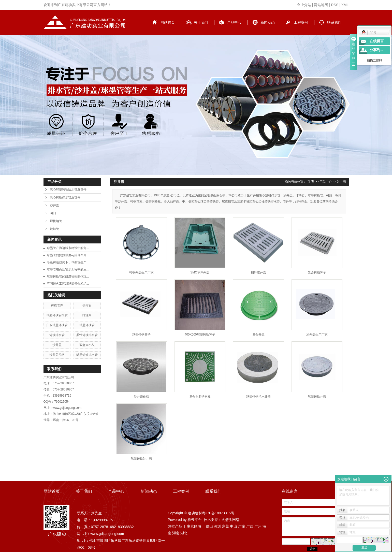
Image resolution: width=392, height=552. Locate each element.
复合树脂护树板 (200, 397)
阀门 (53, 213)
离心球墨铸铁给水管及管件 (68, 190)
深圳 (217, 526)
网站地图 (321, 5)
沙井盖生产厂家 (317, 335)
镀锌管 (54, 229)
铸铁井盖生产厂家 (141, 272)
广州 (258, 526)
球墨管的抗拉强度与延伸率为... (68, 255)
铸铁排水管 (57, 335)
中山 (234, 526)
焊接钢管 (56, 221)
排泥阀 (87, 315)
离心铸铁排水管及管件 (65, 197)
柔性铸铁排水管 (87, 335)
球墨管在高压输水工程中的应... (68, 269)
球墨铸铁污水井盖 (258, 397)
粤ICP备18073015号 (218, 513)
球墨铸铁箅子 (141, 335)
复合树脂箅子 (317, 272)
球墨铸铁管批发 (57, 315)
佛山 (209, 526)
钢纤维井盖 (258, 272)
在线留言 (377, 41)
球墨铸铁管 (87, 325)
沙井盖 (54, 205)
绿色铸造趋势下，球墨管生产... (68, 262)
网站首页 (168, 22)
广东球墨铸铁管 (57, 325)
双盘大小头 (87, 345)
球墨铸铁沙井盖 (141, 459)
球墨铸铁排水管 (87, 355)
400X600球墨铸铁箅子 (200, 335)
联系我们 (334, 22)
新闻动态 (268, 22)
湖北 (184, 533)
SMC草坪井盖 (200, 272)
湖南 (176, 533)
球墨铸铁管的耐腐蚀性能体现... (68, 277)
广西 (250, 526)
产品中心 (234, 22)
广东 (242, 526)
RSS (335, 5)
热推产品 (175, 526)
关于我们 (201, 22)
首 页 (311, 182)
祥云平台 (195, 520)
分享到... (376, 50)
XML (345, 5)
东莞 (225, 526)
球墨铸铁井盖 (317, 397)
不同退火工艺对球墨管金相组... (68, 284)
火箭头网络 (230, 520)
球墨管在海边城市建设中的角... (68, 248)
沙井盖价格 (57, 355)
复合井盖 (258, 335)
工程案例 (301, 22)
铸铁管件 (57, 305)
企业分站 (304, 5)
